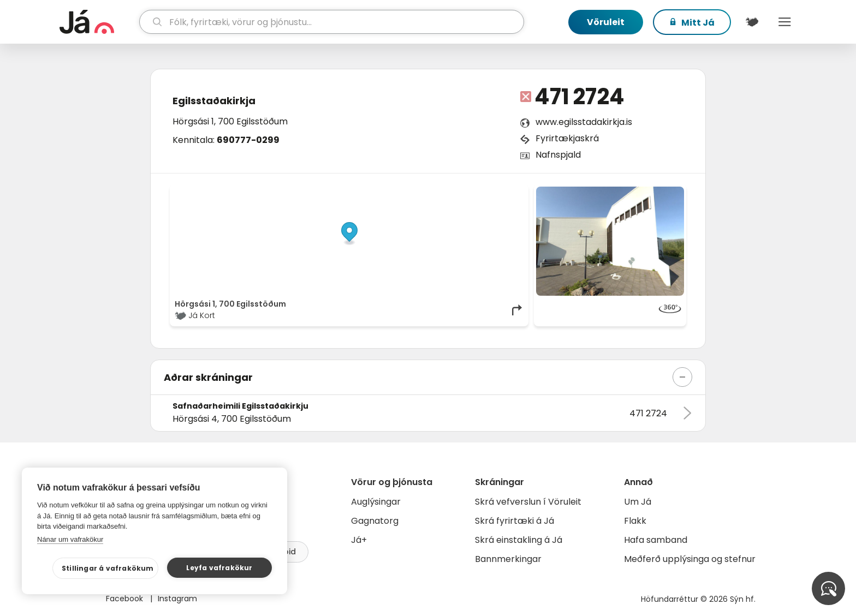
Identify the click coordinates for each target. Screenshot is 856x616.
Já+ (359, 540)
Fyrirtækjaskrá (567, 138)
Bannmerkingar (508, 559)
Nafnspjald (558, 155)
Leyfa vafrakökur (219, 568)
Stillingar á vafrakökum (108, 568)
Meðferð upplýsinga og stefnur (690, 559)
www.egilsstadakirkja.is (584, 122)
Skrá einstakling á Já (519, 540)
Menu (784, 22)
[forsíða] (98, 22)
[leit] (332, 22)
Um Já (638, 502)
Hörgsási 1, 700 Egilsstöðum (230, 121)
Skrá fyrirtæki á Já (515, 521)
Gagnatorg (375, 521)
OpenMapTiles (503, 192)
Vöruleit (606, 22)
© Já (411, 192)
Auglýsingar (376, 502)
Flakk (635, 521)
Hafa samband (656, 540)
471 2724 (579, 97)
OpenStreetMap (450, 192)
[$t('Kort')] (752, 22)
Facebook (126, 599)
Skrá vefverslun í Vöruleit (528, 502)
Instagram (177, 599)
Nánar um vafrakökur (70, 539)
